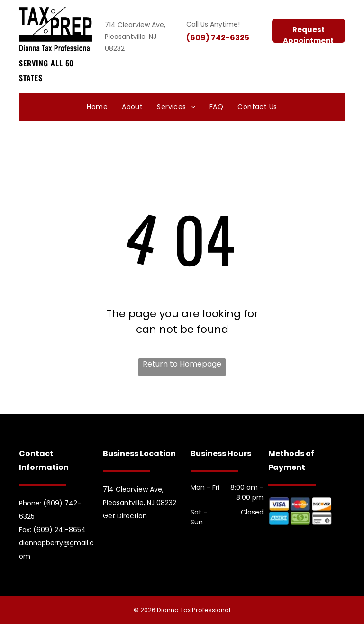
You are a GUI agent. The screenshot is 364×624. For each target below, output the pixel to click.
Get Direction (125, 516)
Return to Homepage (182, 364)
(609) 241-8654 (59, 530)
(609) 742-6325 (218, 38)
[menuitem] (97, 107)
